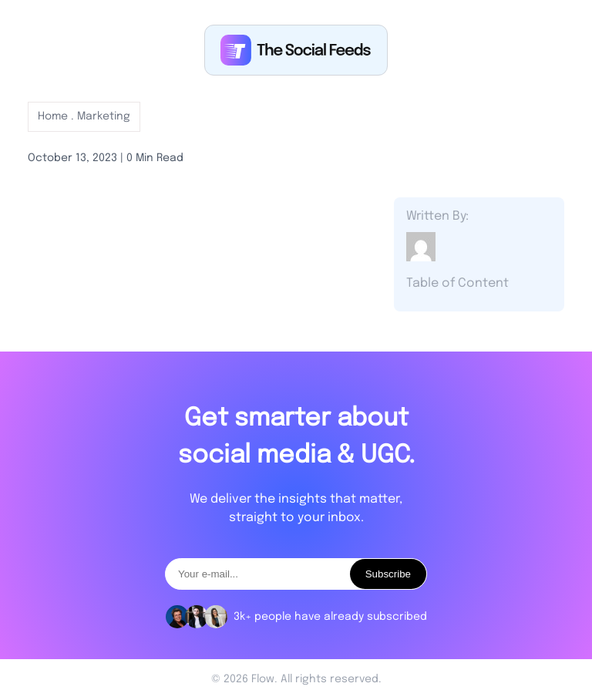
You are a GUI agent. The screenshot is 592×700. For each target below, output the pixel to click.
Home (54, 116)
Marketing (104, 116)
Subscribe (388, 574)
